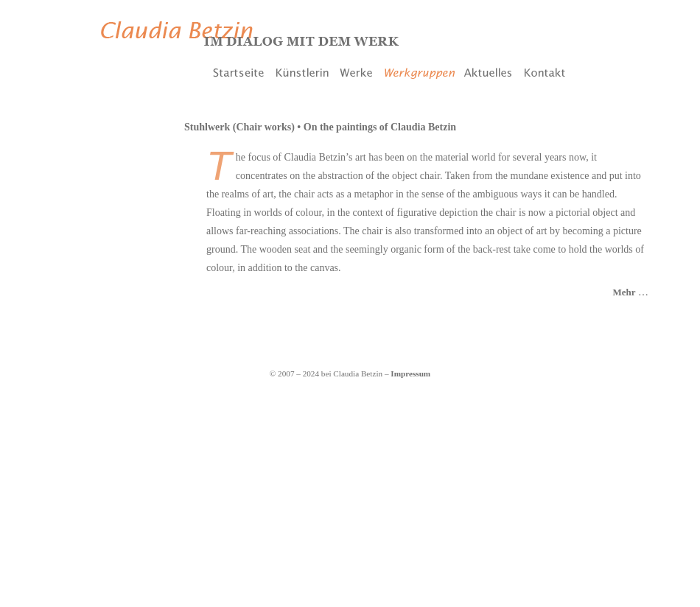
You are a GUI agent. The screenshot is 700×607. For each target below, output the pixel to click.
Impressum (410, 373)
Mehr (624, 292)
